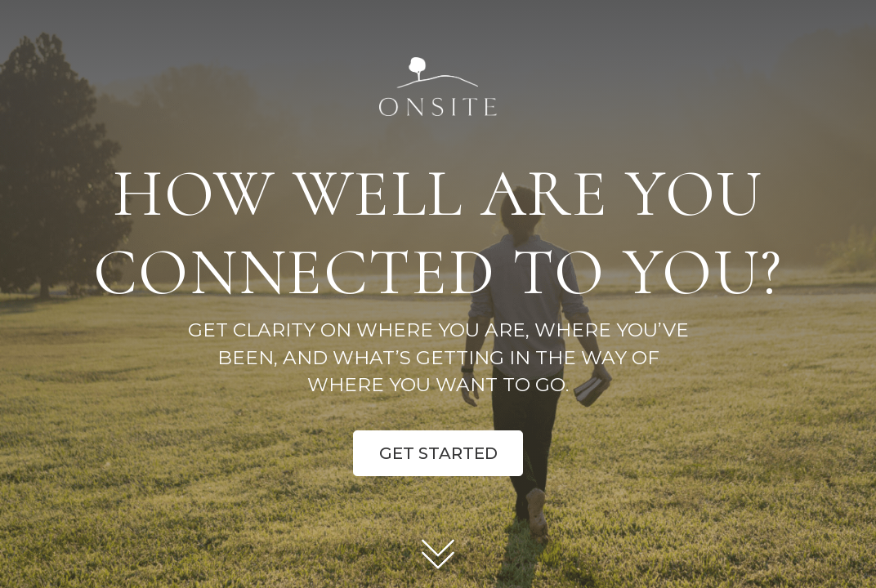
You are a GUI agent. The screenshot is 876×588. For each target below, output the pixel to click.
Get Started (438, 453)
